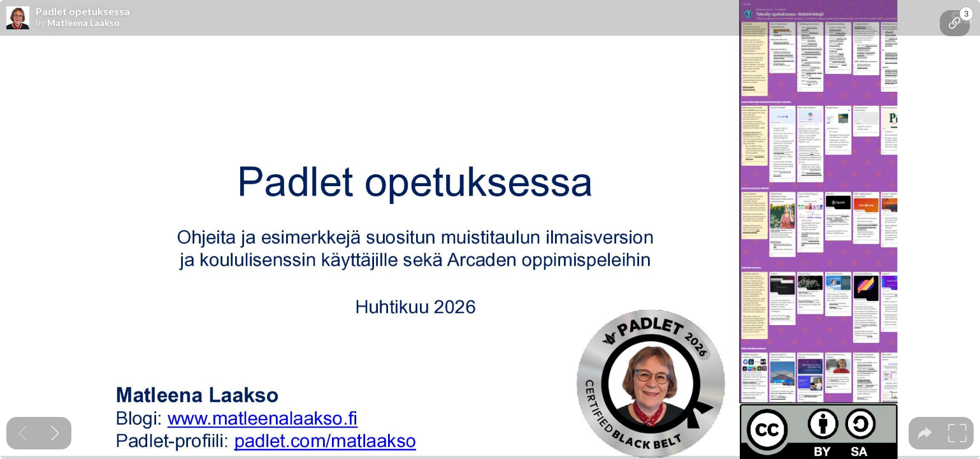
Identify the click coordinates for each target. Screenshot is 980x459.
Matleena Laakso (83, 23)
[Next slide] (55, 433)
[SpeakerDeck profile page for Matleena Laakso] (18, 18)
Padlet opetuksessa (83, 11)
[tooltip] (955, 23)
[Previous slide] (23, 433)
